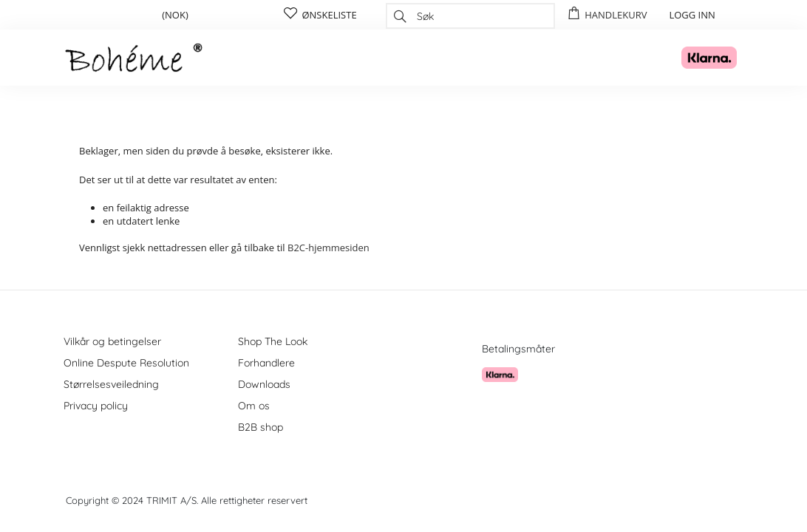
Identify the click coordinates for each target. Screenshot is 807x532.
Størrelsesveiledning (111, 384)
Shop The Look (273, 341)
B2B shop (261, 427)
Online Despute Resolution (126, 363)
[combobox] (470, 16)
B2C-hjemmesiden (328, 248)
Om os (254, 406)
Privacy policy (96, 406)
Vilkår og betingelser (112, 341)
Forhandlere (266, 363)
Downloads (264, 384)
